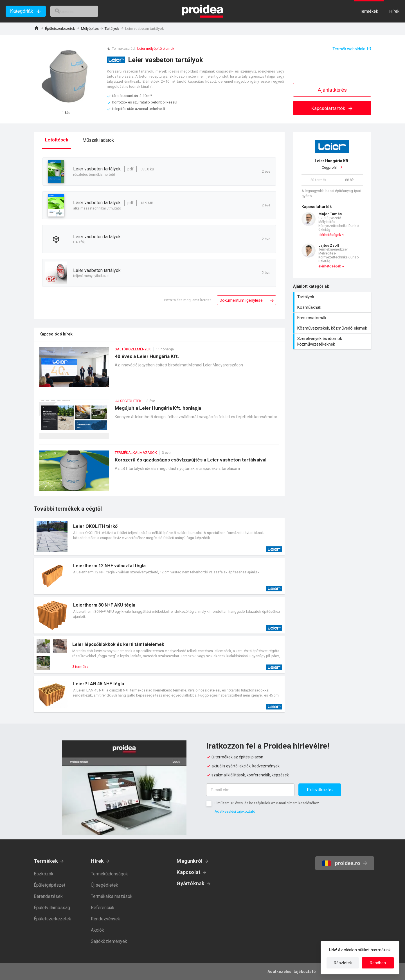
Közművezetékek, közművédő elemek (333, 328)
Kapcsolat (189, 872)
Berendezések (48, 896)
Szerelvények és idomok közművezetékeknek (333, 341)
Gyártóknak (191, 883)
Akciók (97, 930)
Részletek (343, 963)
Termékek (46, 861)
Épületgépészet (49, 885)
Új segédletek (104, 885)
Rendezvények (105, 919)
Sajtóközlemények (109, 941)
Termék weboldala (349, 49)
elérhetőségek (330, 235)
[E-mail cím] (250, 790)
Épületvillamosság (52, 908)
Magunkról (190, 861)
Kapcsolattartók (332, 108)
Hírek (97, 861)
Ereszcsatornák (333, 318)
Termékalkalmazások (112, 896)
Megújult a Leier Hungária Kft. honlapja (159, 422)
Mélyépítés (90, 29)
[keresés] (81, 11)
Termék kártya (159, 537)
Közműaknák (333, 307)
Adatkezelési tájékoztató (235, 811)
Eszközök (44, 874)
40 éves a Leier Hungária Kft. (159, 370)
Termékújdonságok (109, 874)
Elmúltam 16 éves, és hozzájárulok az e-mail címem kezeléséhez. (267, 803)
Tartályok (112, 29)
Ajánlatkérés (332, 90)
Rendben (378, 963)
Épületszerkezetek (60, 29)
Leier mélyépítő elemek (156, 49)
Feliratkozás (320, 790)
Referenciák (103, 908)
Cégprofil (332, 164)
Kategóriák (22, 11)
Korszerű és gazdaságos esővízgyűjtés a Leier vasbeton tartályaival (159, 473)
